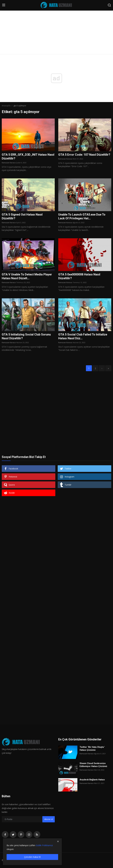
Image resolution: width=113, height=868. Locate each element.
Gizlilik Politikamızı (44, 845)
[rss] (37, 835)
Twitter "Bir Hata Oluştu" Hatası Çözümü (92, 748)
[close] (58, 841)
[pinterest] (21, 835)
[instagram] (29, 835)
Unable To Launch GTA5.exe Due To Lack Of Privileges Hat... (82, 216)
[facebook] (5, 835)
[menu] (4, 5)
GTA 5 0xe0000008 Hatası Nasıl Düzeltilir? (79, 276)
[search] (109, 5)
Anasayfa (6, 106)
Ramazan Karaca (9, 163)
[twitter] (13, 835)
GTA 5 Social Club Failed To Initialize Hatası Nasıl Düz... (83, 336)
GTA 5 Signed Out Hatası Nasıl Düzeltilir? (22, 216)
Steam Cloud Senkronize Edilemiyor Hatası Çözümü (93, 765)
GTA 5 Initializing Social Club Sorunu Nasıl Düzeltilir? (26, 336)
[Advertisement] (56, 22)
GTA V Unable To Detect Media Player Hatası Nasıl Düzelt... (27, 276)
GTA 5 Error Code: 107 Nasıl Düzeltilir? (84, 155)
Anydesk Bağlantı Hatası (92, 780)
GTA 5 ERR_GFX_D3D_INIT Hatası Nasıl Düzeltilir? (28, 157)
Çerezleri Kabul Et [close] (32, 857)
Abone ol (49, 819)
